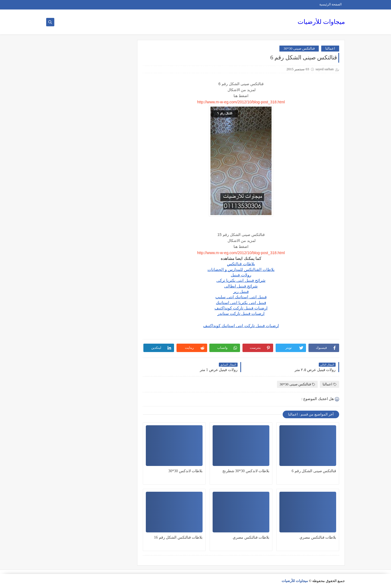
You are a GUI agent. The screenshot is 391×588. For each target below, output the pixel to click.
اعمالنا (330, 48)
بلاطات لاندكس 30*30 (185, 471)
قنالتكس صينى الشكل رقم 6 (314, 471)
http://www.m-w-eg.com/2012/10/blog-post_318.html (241, 102)
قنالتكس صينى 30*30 (299, 48)
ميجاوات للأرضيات (321, 22)
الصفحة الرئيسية (330, 4)
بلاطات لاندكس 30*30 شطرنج (246, 471)
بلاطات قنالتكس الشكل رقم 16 (178, 537)
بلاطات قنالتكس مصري (318, 537)
